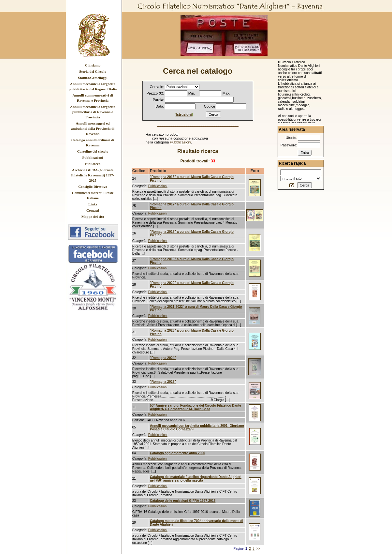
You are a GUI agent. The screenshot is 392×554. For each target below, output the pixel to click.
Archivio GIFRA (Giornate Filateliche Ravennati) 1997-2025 (93, 175)
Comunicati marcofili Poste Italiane (93, 195)
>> (258, 549)
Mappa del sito (93, 217)
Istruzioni (184, 114)
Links (93, 204)
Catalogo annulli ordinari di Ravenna (93, 142)
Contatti (93, 210)
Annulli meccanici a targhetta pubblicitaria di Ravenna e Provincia (93, 112)
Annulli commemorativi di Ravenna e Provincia (93, 98)
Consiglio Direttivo (93, 187)
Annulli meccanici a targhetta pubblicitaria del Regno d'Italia (93, 86)
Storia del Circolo (93, 71)
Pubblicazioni (93, 157)
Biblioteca (93, 164)
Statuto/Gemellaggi (93, 78)
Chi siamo (93, 65)
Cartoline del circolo (93, 151)
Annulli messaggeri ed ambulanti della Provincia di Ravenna (93, 128)
